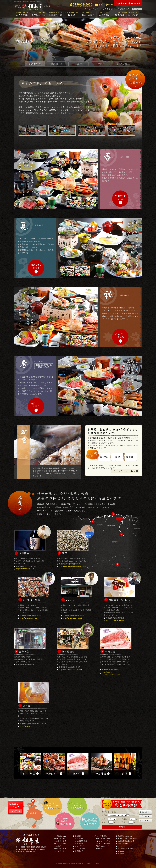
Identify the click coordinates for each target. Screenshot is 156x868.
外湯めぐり (81, 839)
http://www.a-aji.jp (27, 726)
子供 (124, 822)
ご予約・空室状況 (100, 836)
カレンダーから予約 (103, 841)
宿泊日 (104, 815)
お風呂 (72, 14)
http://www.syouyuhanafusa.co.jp (72, 566)
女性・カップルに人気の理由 (105, 14)
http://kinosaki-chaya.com (116, 620)
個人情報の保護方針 (125, 849)
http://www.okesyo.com (29, 618)
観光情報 (120, 16)
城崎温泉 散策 (82, 841)
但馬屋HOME (61, 836)
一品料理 (100, 64)
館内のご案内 (88, 14)
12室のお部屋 (39, 14)
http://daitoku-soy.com (25, 569)
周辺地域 (80, 844)
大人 (104, 822)
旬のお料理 (35, 64)
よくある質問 (108, 9)
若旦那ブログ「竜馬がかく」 (129, 839)
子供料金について (102, 846)
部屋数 (124, 819)
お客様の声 (123, 9)
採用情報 (121, 854)
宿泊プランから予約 (103, 839)
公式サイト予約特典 (103, 844)
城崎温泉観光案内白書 (126, 841)
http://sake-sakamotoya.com (70, 670)
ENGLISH (121, 851)
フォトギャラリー (134, 16)
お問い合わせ (123, 844)
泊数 (104, 819)
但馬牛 (78, 64)
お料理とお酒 (55, 14)
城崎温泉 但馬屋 (33, 7)
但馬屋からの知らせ (125, 836)
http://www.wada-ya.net (72, 618)
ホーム (78, 9)
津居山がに (57, 64)
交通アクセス (92, 9)
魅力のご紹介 (22, 14)
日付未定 (131, 815)
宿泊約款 (99, 849)
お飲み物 (122, 64)
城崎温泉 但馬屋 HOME (22, 19)
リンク (120, 846)
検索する (122, 827)
